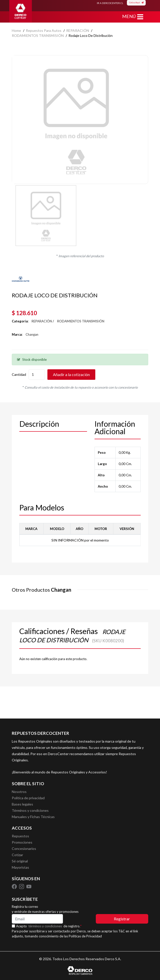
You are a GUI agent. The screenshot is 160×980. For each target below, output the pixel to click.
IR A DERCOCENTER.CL (110, 3)
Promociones (22, 842)
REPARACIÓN (78, 30)
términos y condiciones (45, 926)
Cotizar (17, 855)
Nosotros (19, 792)
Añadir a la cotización (71, 374)
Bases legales (22, 804)
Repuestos (20, 836)
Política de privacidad (28, 798)
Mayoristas (20, 867)
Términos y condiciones (30, 810)
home (16, 30)
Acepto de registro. (49, 926)
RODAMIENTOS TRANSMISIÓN (38, 35)
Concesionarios (24, 849)
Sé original (20, 861)
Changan (32, 334)
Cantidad (19, 374)
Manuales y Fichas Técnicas (33, 817)
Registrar (122, 919)
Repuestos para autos (44, 30)
